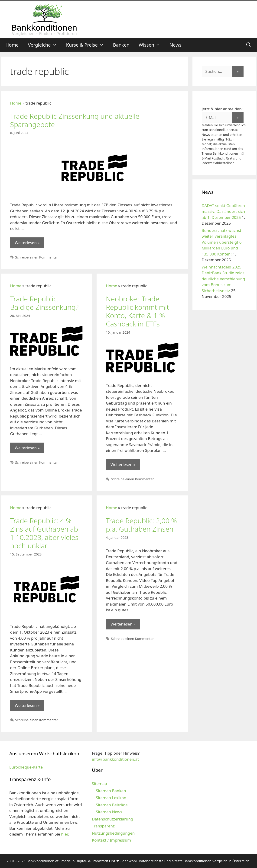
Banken (121, 45)
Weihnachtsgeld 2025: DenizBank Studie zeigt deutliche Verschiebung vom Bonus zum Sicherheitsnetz (223, 279)
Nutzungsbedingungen (113, 833)
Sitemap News (109, 812)
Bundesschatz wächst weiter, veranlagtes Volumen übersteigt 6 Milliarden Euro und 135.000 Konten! (222, 242)
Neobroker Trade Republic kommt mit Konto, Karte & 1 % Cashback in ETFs (137, 311)
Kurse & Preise (87, 45)
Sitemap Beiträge (112, 805)
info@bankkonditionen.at (115, 759)
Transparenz (103, 826)
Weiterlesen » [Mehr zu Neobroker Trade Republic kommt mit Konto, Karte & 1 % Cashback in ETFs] (123, 464)
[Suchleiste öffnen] (249, 45)
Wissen (152, 45)
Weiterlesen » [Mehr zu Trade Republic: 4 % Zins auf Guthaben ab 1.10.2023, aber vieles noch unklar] (27, 705)
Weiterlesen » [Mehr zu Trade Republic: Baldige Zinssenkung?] (27, 448)
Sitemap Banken (111, 791)
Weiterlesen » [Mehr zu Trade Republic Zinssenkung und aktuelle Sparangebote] (27, 243)
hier (64, 834)
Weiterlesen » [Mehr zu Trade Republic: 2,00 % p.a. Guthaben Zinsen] (123, 624)
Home (12, 45)
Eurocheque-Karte (26, 767)
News (175, 45)
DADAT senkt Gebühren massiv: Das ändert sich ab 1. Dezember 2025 (223, 211)
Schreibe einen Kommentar (37, 257)
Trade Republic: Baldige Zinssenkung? (44, 303)
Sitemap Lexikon (111, 798)
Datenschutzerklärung (113, 819)
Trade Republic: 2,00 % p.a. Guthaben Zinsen (141, 525)
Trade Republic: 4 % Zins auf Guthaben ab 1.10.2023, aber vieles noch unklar (44, 533)
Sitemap (99, 783)
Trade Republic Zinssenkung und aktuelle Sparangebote (75, 120)
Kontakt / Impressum (111, 840)
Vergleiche (45, 45)
